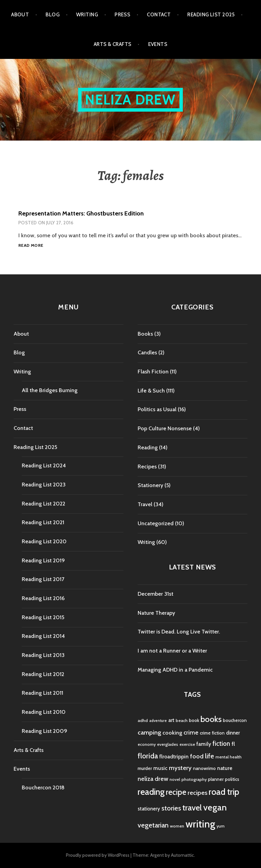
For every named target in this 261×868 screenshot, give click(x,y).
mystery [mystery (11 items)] (180, 768)
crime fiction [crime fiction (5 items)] (212, 733)
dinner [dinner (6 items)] (233, 733)
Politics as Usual (157, 409)
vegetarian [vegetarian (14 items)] (153, 825)
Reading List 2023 (44, 485)
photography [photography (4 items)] (194, 779)
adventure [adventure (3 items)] (158, 721)
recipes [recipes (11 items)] (197, 793)
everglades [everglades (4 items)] (168, 744)
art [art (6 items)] (171, 720)
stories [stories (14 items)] (171, 808)
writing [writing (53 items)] (200, 824)
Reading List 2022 (43, 504)
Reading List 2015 (43, 617)
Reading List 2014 (43, 636)
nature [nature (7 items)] (225, 768)
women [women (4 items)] (177, 826)
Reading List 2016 (43, 598)
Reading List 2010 (44, 712)
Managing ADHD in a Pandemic (175, 670)
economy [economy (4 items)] (147, 744)
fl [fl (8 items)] (233, 744)
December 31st (155, 594)
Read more (31, 246)
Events (158, 44)
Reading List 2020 (44, 541)
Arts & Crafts (113, 44)
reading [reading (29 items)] (151, 792)
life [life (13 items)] (210, 756)
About (20, 15)
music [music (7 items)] (160, 768)
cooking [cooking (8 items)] (172, 733)
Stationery (150, 485)
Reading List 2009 (45, 731)
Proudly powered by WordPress (98, 855)
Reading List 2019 (43, 560)
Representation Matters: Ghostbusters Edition (81, 213)
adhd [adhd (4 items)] (143, 720)
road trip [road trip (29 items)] (224, 792)
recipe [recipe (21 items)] (176, 792)
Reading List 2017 (43, 579)
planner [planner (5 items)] (216, 779)
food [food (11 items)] (197, 756)
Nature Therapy (156, 613)
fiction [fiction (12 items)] (221, 744)
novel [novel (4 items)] (175, 779)
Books (145, 334)
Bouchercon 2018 (43, 787)
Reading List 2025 (211, 15)
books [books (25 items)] (211, 719)
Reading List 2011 (42, 693)
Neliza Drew (130, 100)
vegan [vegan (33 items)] (215, 807)
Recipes (147, 467)
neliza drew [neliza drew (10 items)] (153, 779)
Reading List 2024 (44, 465)
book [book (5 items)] (194, 720)
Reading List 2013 (43, 655)
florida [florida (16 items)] (148, 756)
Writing (87, 15)
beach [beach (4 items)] (182, 720)
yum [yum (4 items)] (221, 826)
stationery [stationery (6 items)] (149, 809)
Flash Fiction (153, 372)
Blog (53, 15)
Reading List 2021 (43, 522)
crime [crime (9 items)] (191, 732)
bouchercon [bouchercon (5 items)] (235, 720)
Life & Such (151, 391)
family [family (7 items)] (204, 744)
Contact (159, 15)
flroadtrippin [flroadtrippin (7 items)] (174, 757)
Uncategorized (156, 523)
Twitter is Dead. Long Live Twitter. (179, 632)
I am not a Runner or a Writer (172, 651)
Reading (148, 447)
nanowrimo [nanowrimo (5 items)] (204, 768)
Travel (145, 504)
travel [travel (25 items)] (192, 808)
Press (122, 15)
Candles (147, 352)
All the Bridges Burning (50, 390)
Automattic (182, 855)
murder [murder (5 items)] (145, 768)
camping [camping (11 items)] (149, 732)
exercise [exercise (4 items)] (187, 744)
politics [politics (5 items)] (232, 779)
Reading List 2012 (43, 674)
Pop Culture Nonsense (165, 428)
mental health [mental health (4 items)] (229, 757)
